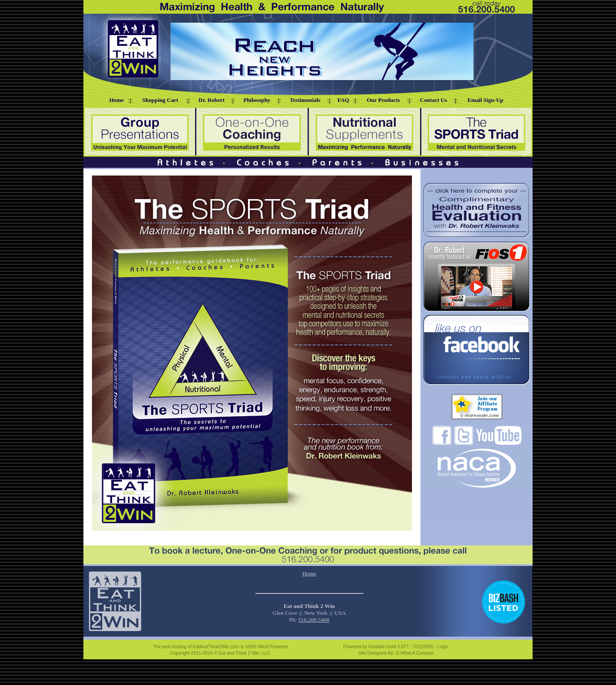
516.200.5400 (314, 620)
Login (443, 646)
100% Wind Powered (267, 646)
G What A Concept (415, 653)
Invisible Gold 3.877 (389, 646)
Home (309, 573)
